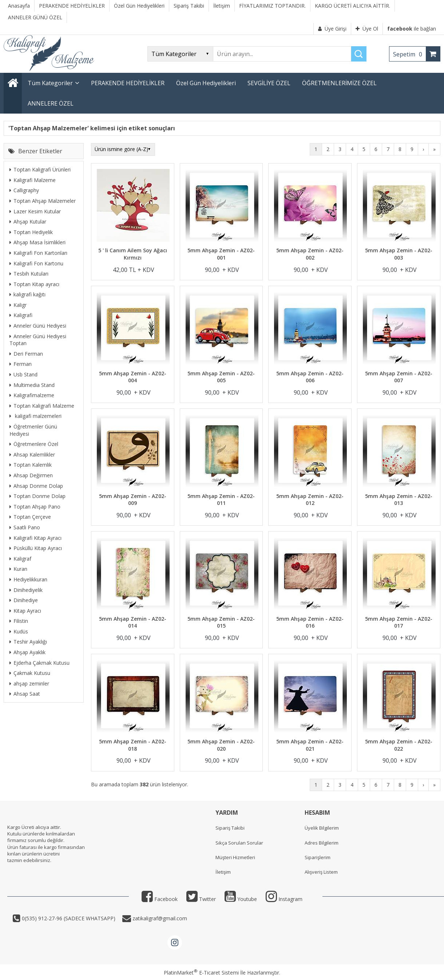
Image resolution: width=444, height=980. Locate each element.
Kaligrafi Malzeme (33, 180)
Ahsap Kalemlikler (32, 455)
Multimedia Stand (32, 385)
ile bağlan (412, 29)
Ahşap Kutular (28, 222)
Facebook (160, 899)
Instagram (284, 899)
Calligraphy (24, 190)
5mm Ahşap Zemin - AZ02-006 (310, 377)
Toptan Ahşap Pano (35, 507)
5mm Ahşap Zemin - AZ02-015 (221, 622)
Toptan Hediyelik (31, 232)
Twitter (201, 899)
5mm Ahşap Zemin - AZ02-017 (399, 622)
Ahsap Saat (25, 694)
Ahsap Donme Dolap (36, 486)
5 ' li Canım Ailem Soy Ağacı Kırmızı (133, 254)
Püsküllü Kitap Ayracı (36, 548)
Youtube (241, 899)
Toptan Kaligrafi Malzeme (42, 406)
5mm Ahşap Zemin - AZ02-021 (310, 745)
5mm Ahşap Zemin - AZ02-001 (221, 254)
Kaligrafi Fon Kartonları (38, 253)
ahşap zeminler (29, 683)
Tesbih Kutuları (29, 274)
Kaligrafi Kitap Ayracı (35, 538)
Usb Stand (23, 374)
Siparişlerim (318, 857)
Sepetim (409, 54)
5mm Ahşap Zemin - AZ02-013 (399, 500)
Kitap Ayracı (25, 611)
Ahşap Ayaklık (27, 652)
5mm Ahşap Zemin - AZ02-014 (133, 622)
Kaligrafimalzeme (32, 395)
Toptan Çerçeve (30, 517)
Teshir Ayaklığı (28, 642)
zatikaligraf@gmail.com (159, 918)
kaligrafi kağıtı (27, 294)
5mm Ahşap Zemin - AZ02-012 (310, 500)
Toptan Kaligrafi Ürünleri (40, 169)
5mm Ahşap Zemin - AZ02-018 (133, 745)
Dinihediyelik (26, 590)
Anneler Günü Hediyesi (38, 326)
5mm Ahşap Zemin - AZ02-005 (221, 377)
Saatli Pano (25, 527)
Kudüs (19, 631)
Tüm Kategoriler (50, 83)
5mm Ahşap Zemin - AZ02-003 (399, 254)
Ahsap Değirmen (31, 475)
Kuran (18, 569)
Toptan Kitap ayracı (34, 284)
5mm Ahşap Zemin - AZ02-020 (221, 745)
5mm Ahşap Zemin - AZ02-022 (399, 745)
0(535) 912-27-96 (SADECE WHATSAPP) (69, 918)
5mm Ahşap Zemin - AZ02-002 (310, 254)
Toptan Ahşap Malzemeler (43, 201)
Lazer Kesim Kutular (35, 211)
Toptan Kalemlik (31, 465)
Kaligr (18, 305)
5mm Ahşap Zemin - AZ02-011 (221, 500)
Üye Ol (367, 29)
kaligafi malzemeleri (35, 416)
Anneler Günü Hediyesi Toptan (38, 340)
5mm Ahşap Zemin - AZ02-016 (310, 622)
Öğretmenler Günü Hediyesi (33, 430)
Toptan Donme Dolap (37, 496)
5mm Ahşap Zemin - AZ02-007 (399, 377)
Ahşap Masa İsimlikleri (37, 242)
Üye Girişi (332, 29)
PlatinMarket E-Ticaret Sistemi (201, 973)
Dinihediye (24, 600)
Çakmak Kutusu (30, 673)
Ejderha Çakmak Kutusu (39, 663)
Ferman (21, 364)
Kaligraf (20, 559)
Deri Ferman (26, 354)
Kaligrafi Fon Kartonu (36, 263)
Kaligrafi (21, 315)
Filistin (19, 621)
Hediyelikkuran (28, 579)
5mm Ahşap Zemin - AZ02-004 (133, 377)
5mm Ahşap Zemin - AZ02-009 (133, 500)
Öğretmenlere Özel (34, 444)
